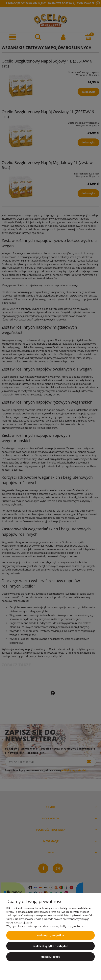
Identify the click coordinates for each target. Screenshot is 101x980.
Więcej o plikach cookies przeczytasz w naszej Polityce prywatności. (46, 926)
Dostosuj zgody (51, 957)
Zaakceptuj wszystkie (50, 935)
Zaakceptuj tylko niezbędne (50, 946)
